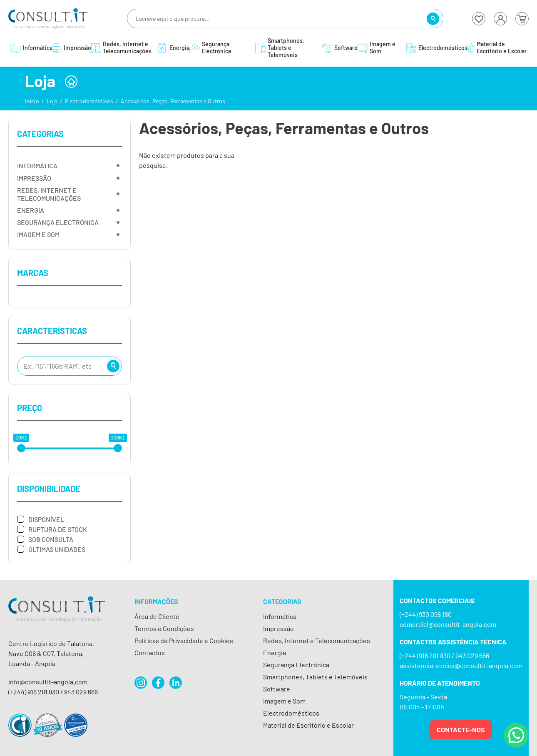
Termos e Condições (164, 628)
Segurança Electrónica (296, 665)
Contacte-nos (461, 730)
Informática (280, 616)
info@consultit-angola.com (48, 682)
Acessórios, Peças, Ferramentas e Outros (173, 101)
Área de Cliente (157, 616)
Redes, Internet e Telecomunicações (317, 640)
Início (32, 101)
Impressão (278, 628)
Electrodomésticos (89, 101)
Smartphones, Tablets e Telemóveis (315, 677)
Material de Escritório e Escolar (308, 725)
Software (277, 689)
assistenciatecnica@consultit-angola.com (461, 665)
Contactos (150, 652)
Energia (275, 652)
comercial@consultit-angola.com (448, 624)
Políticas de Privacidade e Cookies (184, 640)
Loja (52, 101)
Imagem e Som (284, 701)
